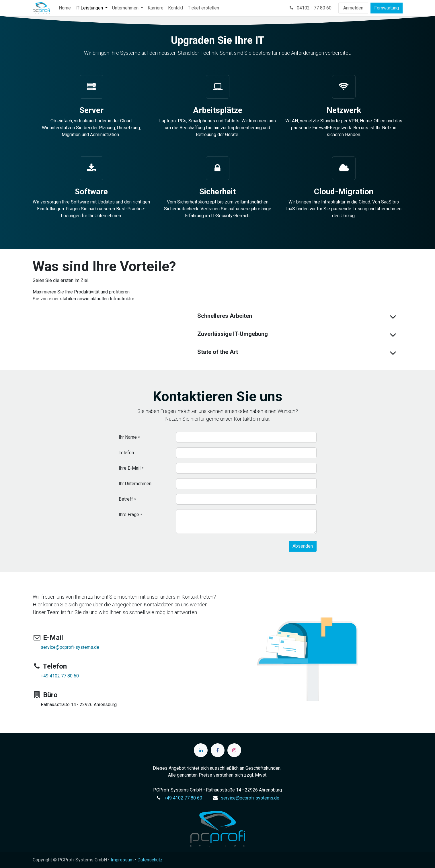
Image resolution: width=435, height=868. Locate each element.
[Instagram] (234, 750)
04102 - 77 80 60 (310, 8)
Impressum (122, 860)
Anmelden (353, 8)
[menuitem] (65, 8)
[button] (303, 546)
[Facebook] (218, 750)
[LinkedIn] (201, 750)
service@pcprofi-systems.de (70, 647)
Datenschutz (150, 860)
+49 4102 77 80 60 (60, 676)
